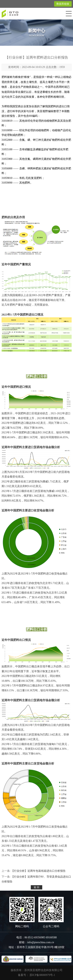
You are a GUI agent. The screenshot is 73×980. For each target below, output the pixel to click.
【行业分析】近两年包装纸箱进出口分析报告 (38, 871)
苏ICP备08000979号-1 (42, 975)
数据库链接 (63, 4)
